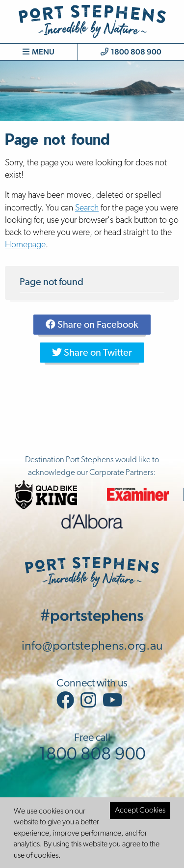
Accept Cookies (140, 811)
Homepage (25, 245)
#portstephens (92, 615)
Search (87, 208)
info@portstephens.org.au (92, 646)
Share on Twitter (92, 353)
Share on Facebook (92, 325)
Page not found (52, 283)
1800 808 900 (131, 52)
